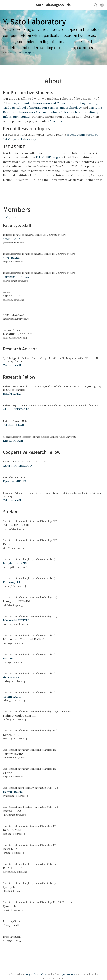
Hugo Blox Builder (36, 974)
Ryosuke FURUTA (15, 481)
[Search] (96, 5)
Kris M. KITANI (13, 441)
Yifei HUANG (12, 258)
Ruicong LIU (12, 582)
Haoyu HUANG (13, 792)
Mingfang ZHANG (15, 563)
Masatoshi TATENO (16, 620)
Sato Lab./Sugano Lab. (53, 5)
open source (68, 974)
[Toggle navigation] (4, 5)
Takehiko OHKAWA (16, 277)
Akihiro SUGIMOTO (16, 409)
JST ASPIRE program (49, 157)
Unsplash (30, 52)
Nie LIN (8, 658)
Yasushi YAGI (12, 365)
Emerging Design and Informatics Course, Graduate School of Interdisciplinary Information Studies (52, 112)
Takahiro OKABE (14, 425)
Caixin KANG (12, 696)
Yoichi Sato (58, 121)
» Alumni (10, 217)
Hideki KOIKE (12, 393)
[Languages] (102, 5)
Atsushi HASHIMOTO (17, 465)
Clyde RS (17, 52)
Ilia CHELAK (11, 677)
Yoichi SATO (11, 239)
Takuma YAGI (12, 500)
